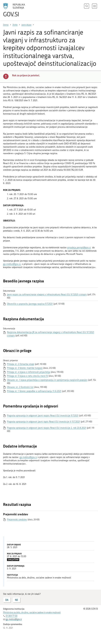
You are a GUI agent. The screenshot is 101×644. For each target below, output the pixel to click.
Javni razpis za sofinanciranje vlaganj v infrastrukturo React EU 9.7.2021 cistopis (47, 294)
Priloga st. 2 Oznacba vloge (21, 364)
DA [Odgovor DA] (7, 600)
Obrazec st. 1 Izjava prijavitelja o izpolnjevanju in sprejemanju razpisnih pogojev (47, 380)
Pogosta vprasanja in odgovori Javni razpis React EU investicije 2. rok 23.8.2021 (47, 428)
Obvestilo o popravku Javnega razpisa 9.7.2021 (30, 304)
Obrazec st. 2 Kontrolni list (20, 387)
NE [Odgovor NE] (16, 600)
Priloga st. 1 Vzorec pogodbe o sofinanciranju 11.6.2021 (34, 391)
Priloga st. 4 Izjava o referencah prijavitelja (29, 372)
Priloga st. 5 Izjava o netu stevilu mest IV (27, 376)
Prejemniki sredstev (17, 520)
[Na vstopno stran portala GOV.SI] (19, 10)
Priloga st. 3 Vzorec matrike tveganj (25, 368)
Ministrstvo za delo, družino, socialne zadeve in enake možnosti (32, 613)
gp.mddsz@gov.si (12, 264)
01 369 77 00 (12, 616)
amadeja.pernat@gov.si (79, 248)
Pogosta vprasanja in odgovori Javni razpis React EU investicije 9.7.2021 (43, 416)
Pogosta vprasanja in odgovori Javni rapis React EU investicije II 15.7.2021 (44, 422)
